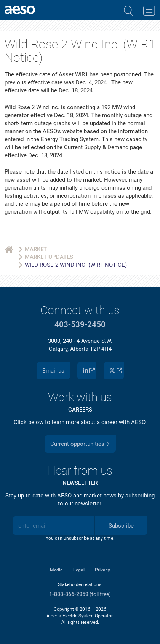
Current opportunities (77, 444)
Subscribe (121, 526)
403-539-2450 (80, 324)
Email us (53, 371)
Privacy (102, 570)
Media (56, 570)
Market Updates (49, 257)
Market (36, 249)
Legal (79, 570)
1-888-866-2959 (69, 594)
